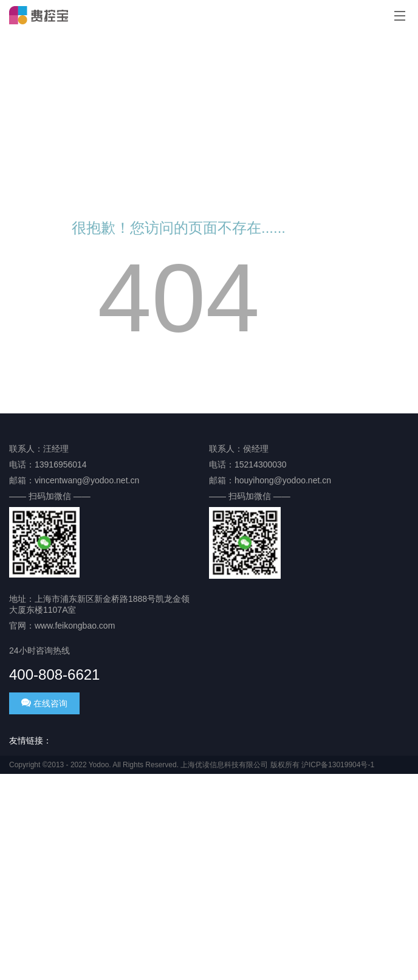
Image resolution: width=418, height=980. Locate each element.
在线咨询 (44, 703)
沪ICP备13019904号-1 (338, 765)
